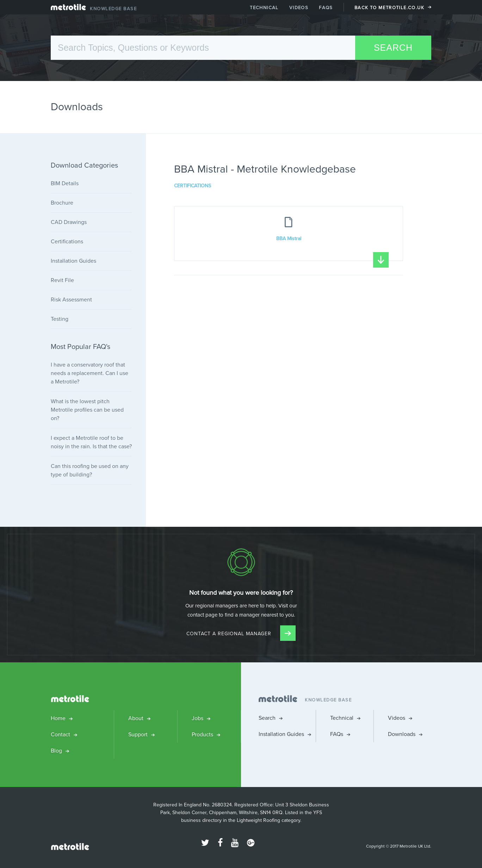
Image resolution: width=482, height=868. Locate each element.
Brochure (62, 203)
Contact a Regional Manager (241, 634)
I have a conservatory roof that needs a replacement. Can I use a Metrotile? (89, 373)
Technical (264, 8)
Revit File (62, 280)
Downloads (402, 734)
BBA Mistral (333, 248)
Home (58, 718)
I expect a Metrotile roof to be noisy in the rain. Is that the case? (91, 442)
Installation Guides (73, 261)
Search (267, 718)
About (136, 718)
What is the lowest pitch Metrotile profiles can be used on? (87, 410)
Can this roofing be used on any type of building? (90, 470)
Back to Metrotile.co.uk (389, 8)
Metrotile (68, 9)
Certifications (193, 186)
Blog (56, 751)
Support (138, 734)
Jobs (197, 718)
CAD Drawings (69, 222)
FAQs (326, 8)
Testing (60, 319)
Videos (299, 8)
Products (202, 734)
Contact (60, 734)
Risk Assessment (71, 299)
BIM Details (65, 183)
